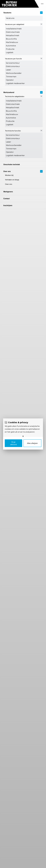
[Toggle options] (23, 436)
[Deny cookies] (32, 443)
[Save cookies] (13, 443)
